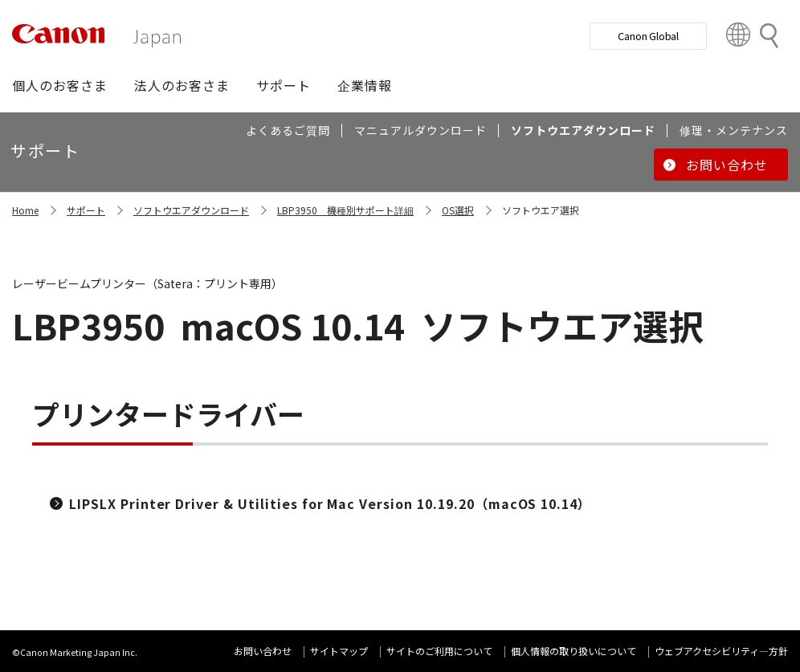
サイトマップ (339, 651)
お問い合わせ (263, 651)
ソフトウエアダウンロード (191, 210)
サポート (86, 210)
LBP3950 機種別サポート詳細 (345, 210)
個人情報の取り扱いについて (573, 651)
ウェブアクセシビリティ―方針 (721, 651)
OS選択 (458, 210)
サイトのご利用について (439, 651)
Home (25, 210)
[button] (60, 85)
